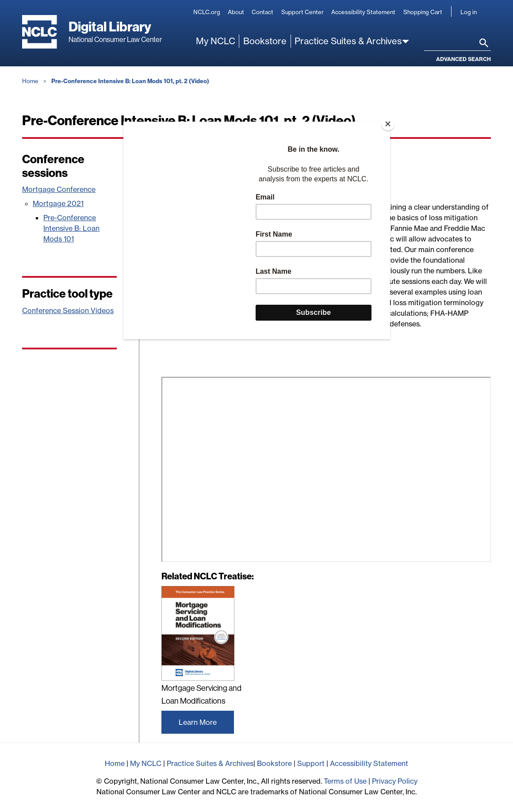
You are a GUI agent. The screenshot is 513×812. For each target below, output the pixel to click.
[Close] (388, 124)
